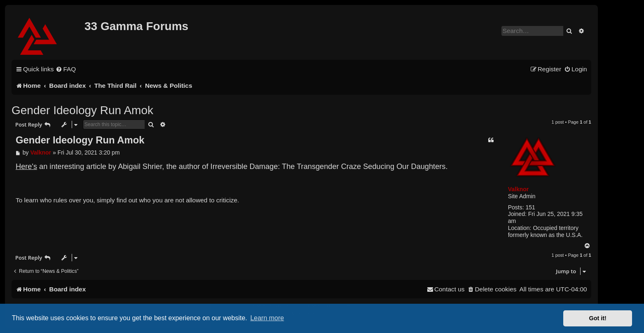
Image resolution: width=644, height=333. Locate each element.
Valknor (519, 189)
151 (530, 207)
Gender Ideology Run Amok (82, 110)
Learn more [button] (267, 318)
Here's (26, 166)
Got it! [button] (598, 318)
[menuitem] (66, 69)
